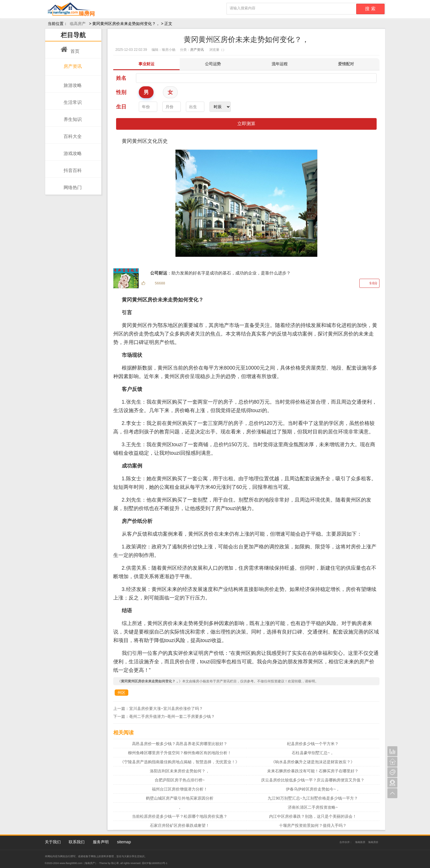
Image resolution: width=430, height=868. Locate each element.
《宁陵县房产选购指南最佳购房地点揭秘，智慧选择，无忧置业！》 (180, 762)
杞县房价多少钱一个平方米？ (313, 744)
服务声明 (101, 842)
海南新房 (360, 842)
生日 (121, 107)
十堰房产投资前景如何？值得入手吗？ (313, 825)
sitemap (124, 842)
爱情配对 (346, 64)
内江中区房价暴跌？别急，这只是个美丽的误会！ (313, 816)
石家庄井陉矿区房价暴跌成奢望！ (180, 825)
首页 (70, 48)
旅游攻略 (71, 82)
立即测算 (246, 124)
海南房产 (90, 863)
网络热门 (71, 184)
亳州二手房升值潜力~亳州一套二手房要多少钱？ (172, 716)
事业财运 (146, 64)
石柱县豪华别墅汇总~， (313, 753)
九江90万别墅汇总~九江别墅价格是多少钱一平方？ (313, 798)
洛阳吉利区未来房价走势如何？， (180, 771)
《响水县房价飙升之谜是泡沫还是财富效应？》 (313, 762)
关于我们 (53, 842)
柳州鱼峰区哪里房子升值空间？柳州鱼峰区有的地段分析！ (180, 753)
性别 (121, 92)
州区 (121, 693)
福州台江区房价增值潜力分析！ (180, 789)
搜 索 (370, 9)
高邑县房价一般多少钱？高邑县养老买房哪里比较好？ (180, 744)
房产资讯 (71, 64)
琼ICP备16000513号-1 (155, 863)
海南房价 (373, 842)
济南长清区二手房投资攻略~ (313, 807)
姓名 (121, 78)
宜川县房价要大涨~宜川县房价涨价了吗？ (166, 708)
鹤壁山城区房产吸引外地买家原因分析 (180, 798)
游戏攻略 (71, 150)
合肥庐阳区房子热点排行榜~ (180, 780)
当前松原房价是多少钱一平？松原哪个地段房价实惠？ (180, 816)
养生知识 (71, 116)
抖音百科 (71, 167)
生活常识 (71, 99)
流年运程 (280, 64)
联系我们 (77, 842)
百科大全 (71, 133)
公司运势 (213, 64)
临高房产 (78, 24)
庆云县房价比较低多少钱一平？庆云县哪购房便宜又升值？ (313, 780)
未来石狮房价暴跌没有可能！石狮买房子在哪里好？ (313, 771)
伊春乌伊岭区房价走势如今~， (313, 789)
